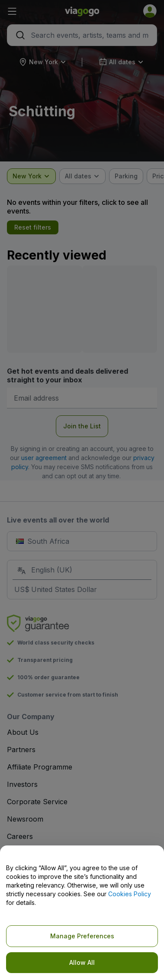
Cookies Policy (130, 894)
